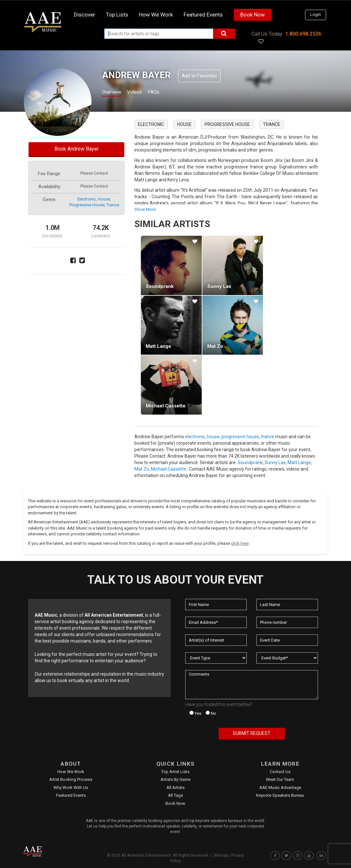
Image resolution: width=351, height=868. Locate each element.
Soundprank (160, 286)
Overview (114, 93)
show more (145, 209)
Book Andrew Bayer (77, 149)
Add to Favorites (199, 76)
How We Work (71, 772)
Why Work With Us (71, 788)
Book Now (253, 15)
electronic (87, 199)
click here (240, 543)
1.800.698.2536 (303, 34)
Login (316, 14)
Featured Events (203, 15)
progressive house (87, 205)
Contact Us (280, 772)
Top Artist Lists (175, 772)
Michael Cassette (166, 406)
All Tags (175, 795)
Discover (85, 15)
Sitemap (221, 855)
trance (113, 205)
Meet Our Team (280, 779)
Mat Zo (215, 346)
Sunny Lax (219, 286)
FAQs (165, 93)
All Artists (175, 788)
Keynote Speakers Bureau (280, 795)
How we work (156, 15)
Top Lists (117, 15)
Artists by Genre (175, 779)
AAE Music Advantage (280, 788)
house (104, 199)
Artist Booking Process (71, 779)
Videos (142, 93)
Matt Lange (159, 346)
